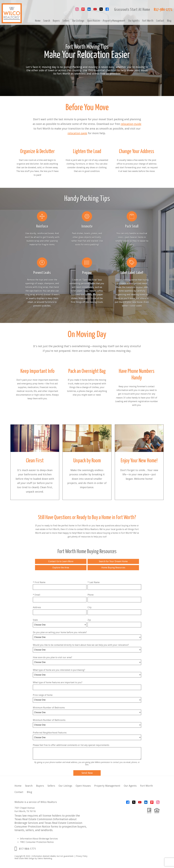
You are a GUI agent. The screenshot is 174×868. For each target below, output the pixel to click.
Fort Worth (148, 21)
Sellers (66, 21)
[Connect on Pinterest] (83, 10)
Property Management (114, 21)
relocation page (77, 133)
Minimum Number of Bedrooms (49, 708)
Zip (89, 620)
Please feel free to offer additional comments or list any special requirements (71, 745)
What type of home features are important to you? (58, 682)
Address (37, 607)
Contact (160, 21)
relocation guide (131, 124)
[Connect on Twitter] (101, 10)
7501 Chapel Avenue (25, 808)
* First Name (39, 582)
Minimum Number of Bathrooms (49, 720)
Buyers (56, 21)
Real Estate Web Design (24, 858)
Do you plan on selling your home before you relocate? (60, 632)
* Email (37, 595)
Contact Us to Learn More (61, 561)
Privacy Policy (82, 856)
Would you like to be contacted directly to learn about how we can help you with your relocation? (81, 645)
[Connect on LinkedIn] (89, 10)
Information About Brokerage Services (39, 839)
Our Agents (134, 21)
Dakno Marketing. (45, 858)
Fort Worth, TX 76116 (25, 811)
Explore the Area (61, 568)
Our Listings (78, 21)
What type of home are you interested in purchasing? (59, 670)
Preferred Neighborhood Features (50, 733)
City (90, 607)
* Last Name (94, 582)
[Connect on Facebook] (107, 10)
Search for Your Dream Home (113, 561)
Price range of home (43, 695)
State (35, 620)
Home (38, 21)
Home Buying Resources (113, 568)
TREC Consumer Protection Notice (37, 842)
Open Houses (94, 21)
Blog (169, 21)
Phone (91, 595)
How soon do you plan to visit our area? (52, 657)
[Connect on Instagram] (77, 10)
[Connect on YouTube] (95, 10)
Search (47, 21)
